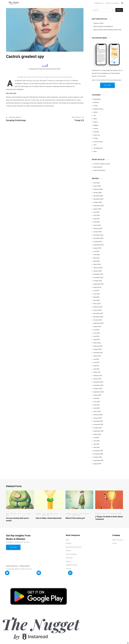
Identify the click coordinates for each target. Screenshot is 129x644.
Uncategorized (98, 148)
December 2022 (98, 313)
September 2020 (99, 392)
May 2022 (96, 336)
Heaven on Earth (98, 23)
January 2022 (98, 349)
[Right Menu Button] (128, 643)
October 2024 (98, 242)
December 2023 (98, 274)
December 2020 (98, 382)
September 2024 (99, 245)
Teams (115, 543)
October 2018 (98, 457)
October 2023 (98, 281)
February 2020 (98, 415)
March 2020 (97, 411)
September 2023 (98, 284)
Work (95, 151)
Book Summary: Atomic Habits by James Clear (107, 30)
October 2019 (98, 428)
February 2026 (98, 189)
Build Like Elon (98, 167)
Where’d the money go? (75, 518)
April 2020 (97, 408)
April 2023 (96, 300)
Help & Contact (118, 540)
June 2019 (96, 441)
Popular (69, 543)
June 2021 (96, 362)
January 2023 (98, 310)
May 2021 (96, 366)
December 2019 (98, 421)
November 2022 (98, 317)
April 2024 (97, 261)
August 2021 (97, 356)
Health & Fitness (98, 109)
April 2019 (96, 447)
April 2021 (96, 369)
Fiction (96, 106)
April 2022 (96, 339)
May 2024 (96, 258)
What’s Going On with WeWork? (103, 26)
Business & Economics (74, 547)
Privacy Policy (25, 566)
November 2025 (98, 199)
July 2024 (96, 251)
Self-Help (96, 132)
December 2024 (98, 235)
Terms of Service (12, 566)
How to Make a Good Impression (49, 518)
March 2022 (97, 343)
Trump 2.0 (64, 119)
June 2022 (97, 333)
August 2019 (97, 434)
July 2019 (96, 438)
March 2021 (97, 372)
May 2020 (96, 405)
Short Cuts (97, 135)
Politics (96, 122)
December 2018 (98, 451)
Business (96, 102)
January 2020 (98, 418)
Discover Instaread (112, 3)
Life (94, 115)
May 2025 (96, 219)
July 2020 (96, 398)
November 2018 (98, 454)
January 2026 (98, 193)
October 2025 (98, 202)
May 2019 (96, 444)
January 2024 (98, 271)
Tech (95, 145)
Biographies (97, 99)
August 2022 (97, 326)
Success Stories (98, 142)
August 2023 (97, 287)
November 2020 (98, 385)
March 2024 (97, 264)
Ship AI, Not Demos (99, 170)
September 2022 (98, 323)
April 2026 (97, 183)
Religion (96, 125)
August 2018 (97, 464)
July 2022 (96, 330)
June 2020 (97, 402)
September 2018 (98, 460)
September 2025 (98, 206)
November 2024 (98, 238)
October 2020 (98, 389)
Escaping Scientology (25, 119)
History (96, 112)
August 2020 (97, 395)
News (95, 119)
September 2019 (98, 431)
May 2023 (96, 297)
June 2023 (97, 294)
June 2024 (97, 255)
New (67, 540)
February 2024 (98, 268)
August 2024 (97, 248)
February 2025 (98, 228)
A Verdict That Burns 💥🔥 (102, 164)
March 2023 (97, 304)
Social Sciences (71, 554)
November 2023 (98, 277)
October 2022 (98, 320)
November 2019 (98, 424)
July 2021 (96, 359)
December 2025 (98, 196)
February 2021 (98, 376)
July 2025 (96, 212)
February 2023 (98, 307)
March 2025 (97, 225)
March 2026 (97, 186)
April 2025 (96, 222)
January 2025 (98, 232)
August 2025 (97, 209)
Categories (98, 3)
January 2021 (97, 379)
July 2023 (96, 290)
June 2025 (97, 215)
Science (96, 128)
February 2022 (98, 346)
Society (96, 138)
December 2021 (98, 353)
